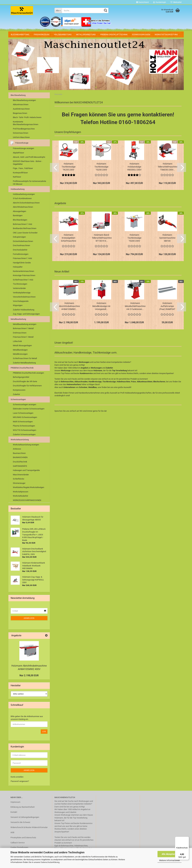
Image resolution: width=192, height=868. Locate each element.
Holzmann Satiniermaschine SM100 (167, 238)
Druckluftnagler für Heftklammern (27, 386)
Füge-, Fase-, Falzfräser (23, 168)
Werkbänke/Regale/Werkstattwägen (28, 487)
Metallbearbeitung (86, 35)
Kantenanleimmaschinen (23, 271)
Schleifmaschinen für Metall (25, 358)
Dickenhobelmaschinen (23, 241)
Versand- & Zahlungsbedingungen (25, 817)
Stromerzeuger (19, 483)
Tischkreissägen (20, 284)
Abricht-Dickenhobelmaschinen (26, 203)
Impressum (15, 802)
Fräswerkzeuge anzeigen (23, 148)
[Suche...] (58, 10)
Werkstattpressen (21, 492)
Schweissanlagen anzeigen (25, 404)
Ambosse (17, 449)
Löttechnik (17, 341)
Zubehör (16, 394)
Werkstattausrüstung (166, 35)
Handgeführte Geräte (22, 263)
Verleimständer (19, 288)
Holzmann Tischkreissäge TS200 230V (134, 238)
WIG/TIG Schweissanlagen (25, 430)
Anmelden (29, 618)
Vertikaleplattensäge (22, 293)
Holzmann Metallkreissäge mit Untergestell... (101, 306)
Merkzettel (176, 2)
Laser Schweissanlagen (23, 413)
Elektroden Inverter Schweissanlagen (29, 409)
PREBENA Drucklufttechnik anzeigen (28, 373)
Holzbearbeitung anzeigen (24, 194)
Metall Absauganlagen (22, 345)
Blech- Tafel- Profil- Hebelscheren (27, 117)
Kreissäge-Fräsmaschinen (24, 275)
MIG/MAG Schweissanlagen (25, 417)
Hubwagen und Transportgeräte (26, 470)
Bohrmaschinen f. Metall (23, 328)
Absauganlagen (19, 211)
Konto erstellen (17, 777)
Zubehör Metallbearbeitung (24, 363)
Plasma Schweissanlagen (24, 426)
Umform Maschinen (21, 137)
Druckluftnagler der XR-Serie (25, 381)
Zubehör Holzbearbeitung (24, 310)
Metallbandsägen (20, 350)
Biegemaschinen (20, 113)
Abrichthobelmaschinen (23, 207)
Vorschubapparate (21, 301)
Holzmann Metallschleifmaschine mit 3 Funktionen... (135, 306)
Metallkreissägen (20, 354)
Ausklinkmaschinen (21, 109)
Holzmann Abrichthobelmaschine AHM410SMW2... (69, 306)
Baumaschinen (19, 453)
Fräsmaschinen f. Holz (22, 258)
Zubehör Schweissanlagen (24, 434)
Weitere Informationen (169, 860)
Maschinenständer (21, 475)
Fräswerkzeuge (42, 35)
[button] (142, 2)
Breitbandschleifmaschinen (25, 228)
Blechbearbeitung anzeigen (24, 100)
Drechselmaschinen (21, 245)
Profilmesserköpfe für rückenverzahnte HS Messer (29, 183)
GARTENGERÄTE (20, 466)
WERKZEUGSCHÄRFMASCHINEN (27, 500)
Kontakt (14, 812)
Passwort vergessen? (20, 781)
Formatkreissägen (21, 254)
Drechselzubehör (20, 250)
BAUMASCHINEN (20, 457)
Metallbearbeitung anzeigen (25, 324)
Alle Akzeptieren (170, 854)
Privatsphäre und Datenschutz (23, 838)
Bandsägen (18, 215)
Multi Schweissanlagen (23, 422)
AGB (12, 832)
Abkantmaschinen (21, 104)
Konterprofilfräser (20, 173)
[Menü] (187, 838)
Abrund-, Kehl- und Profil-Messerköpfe (29, 157)
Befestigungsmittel (21, 377)
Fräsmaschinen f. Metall (23, 337)
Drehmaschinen (20, 333)
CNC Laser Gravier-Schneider (25, 233)
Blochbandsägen (20, 220)
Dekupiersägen (19, 237)
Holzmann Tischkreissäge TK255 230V (69, 167)
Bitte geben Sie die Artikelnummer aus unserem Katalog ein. (27, 718)
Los (44, 732)
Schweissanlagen (141, 35)
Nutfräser (17, 177)
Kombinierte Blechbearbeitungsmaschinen (26, 123)
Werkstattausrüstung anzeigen (26, 445)
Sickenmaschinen (21, 133)
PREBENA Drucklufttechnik (114, 35)
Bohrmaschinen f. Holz (22, 224)
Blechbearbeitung (20, 35)
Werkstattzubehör (20, 496)
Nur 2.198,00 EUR (29, 675)
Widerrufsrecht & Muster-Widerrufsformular (29, 827)
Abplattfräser (18, 153)
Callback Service (18, 843)
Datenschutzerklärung (50, 862)
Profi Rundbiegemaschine (24, 129)
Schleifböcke (19, 479)
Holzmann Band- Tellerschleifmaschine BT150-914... (102, 238)
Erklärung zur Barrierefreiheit (22, 807)
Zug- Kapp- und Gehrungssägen (26, 314)
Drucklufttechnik (20, 462)
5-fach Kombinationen (22, 198)
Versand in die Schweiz (20, 822)
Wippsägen (18, 305)
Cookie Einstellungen (19, 847)
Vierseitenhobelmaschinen (24, 297)
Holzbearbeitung (63, 35)
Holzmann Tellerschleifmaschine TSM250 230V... (168, 167)
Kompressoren (19, 390)
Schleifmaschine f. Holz (23, 280)
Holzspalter (18, 267)
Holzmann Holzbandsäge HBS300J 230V (134, 167)
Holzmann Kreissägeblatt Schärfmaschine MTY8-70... (68, 238)
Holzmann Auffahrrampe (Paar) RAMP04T (167, 306)
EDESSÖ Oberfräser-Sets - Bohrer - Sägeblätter (28, 163)
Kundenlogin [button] (160, 2)
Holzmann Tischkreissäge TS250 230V (101, 167)
